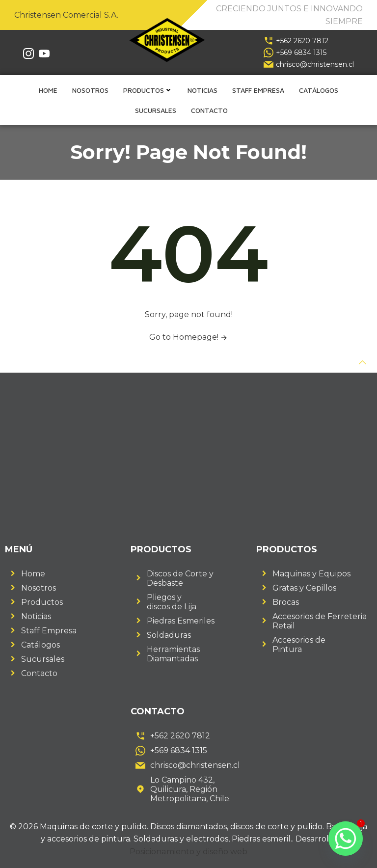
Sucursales (156, 110)
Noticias (202, 90)
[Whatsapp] (346, 839)
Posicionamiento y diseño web (189, 852)
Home (48, 90)
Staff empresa (258, 90)
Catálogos (319, 90)
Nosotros (90, 90)
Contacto (209, 110)
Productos (148, 90)
